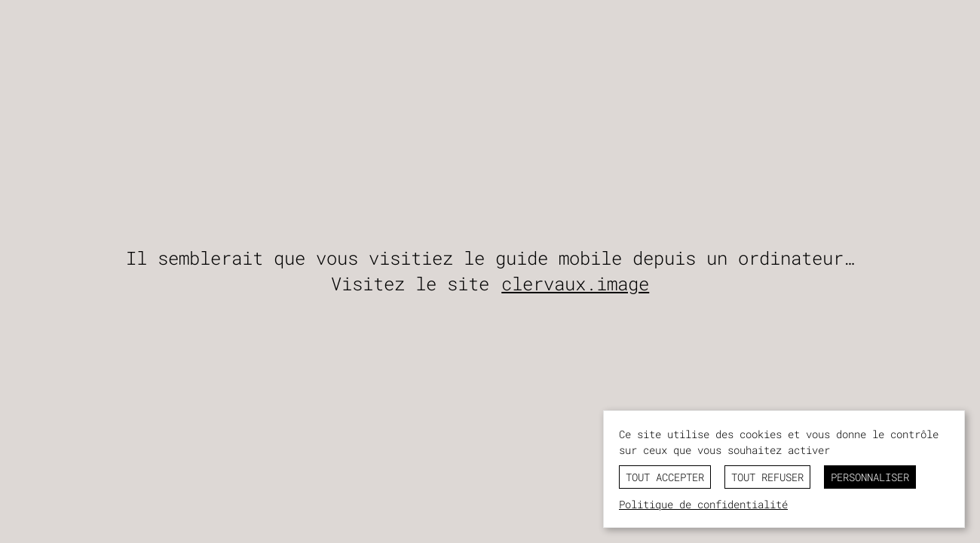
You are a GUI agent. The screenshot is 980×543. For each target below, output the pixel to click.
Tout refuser (767, 477)
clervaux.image (575, 284)
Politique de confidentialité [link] (703, 504)
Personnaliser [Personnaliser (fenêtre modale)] (870, 477)
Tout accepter (665, 477)
